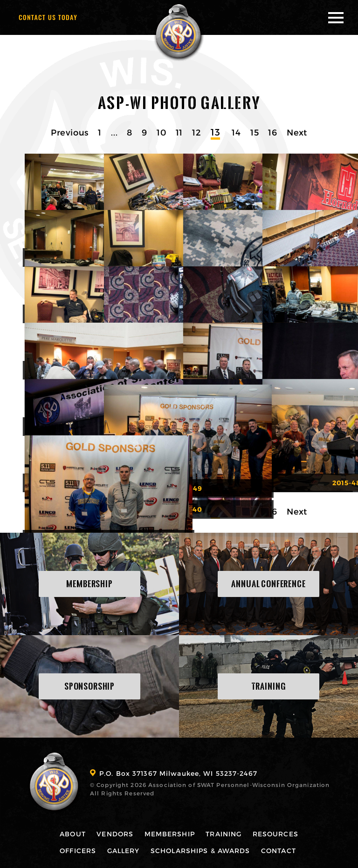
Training (224, 833)
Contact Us (48, 17)
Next (297, 132)
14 (236, 132)
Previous (70, 132)
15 (255, 132)
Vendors (114, 833)
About (71, 833)
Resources (277, 833)
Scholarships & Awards (200, 850)
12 (197, 132)
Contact (279, 850)
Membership (170, 833)
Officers (76, 850)
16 (273, 132)
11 (179, 132)
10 (162, 132)
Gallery (123, 850)
